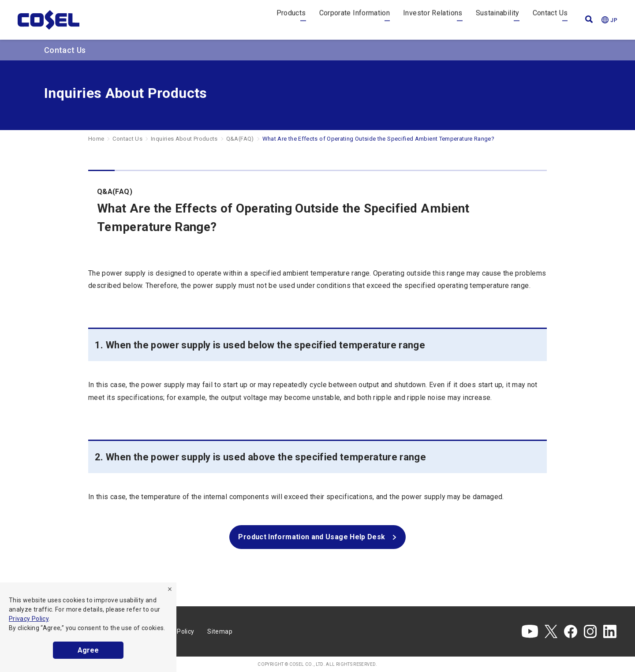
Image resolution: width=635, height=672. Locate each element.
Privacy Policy (29, 619)
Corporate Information (355, 20)
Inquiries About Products (184, 139)
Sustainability (498, 20)
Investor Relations (433, 20)
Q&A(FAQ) (240, 139)
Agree (88, 650)
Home (96, 139)
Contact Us (550, 20)
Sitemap (220, 631)
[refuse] (170, 589)
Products (291, 20)
